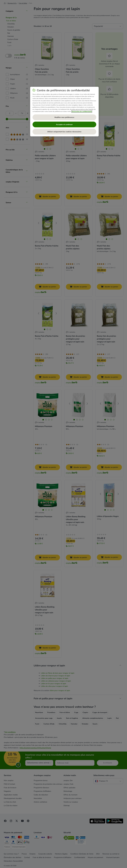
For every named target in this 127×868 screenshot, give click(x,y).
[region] (64, 112)
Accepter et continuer (64, 125)
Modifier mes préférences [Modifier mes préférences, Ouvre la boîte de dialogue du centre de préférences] (64, 117)
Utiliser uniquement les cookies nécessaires (64, 132)
